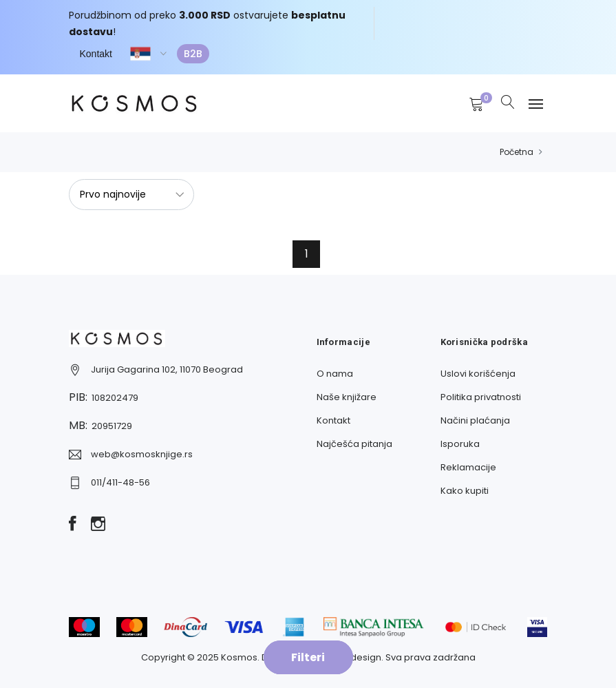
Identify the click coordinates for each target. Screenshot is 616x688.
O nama (335, 374)
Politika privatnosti (481, 397)
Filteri (308, 657)
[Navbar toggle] (536, 104)
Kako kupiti (465, 491)
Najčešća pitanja (354, 444)
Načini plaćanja (475, 420)
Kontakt (96, 54)
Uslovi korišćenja (478, 374)
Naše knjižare (347, 397)
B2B (193, 54)
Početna (517, 152)
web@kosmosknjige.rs (142, 454)
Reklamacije (468, 467)
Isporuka (460, 444)
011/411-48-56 (120, 482)
